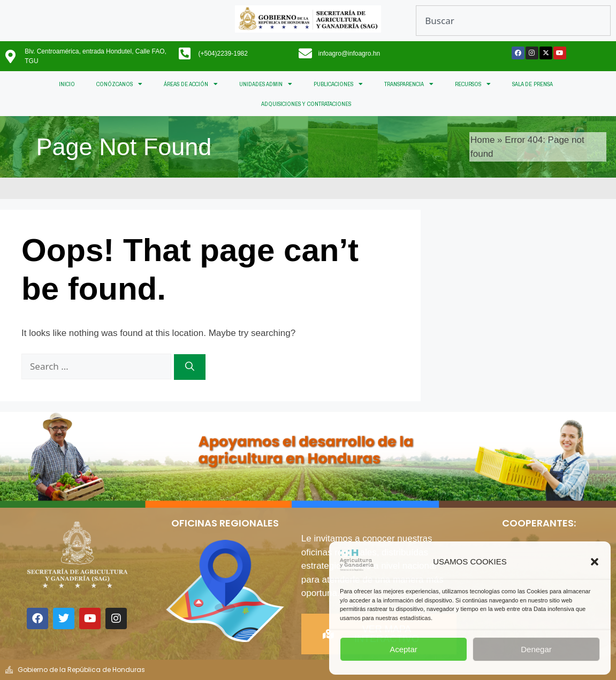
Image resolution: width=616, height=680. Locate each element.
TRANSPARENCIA (409, 84)
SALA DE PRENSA (533, 84)
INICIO (67, 84)
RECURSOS (473, 84)
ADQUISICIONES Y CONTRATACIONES (306, 104)
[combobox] (513, 21)
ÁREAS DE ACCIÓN (191, 84)
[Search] (190, 367)
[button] (595, 562)
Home (482, 140)
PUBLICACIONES (338, 84)
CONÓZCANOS (119, 84)
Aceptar (404, 649)
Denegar (536, 649)
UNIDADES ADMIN (266, 84)
